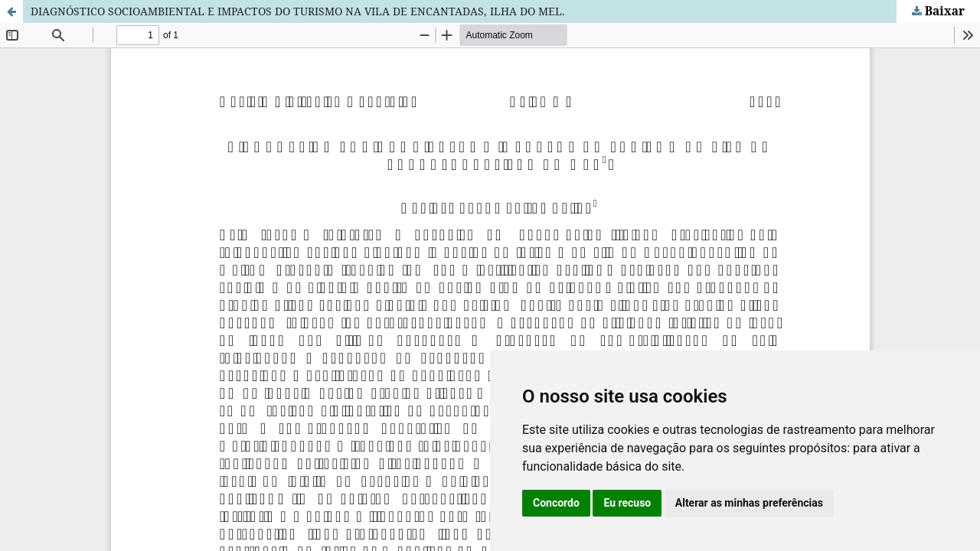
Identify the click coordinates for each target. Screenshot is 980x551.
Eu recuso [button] (627, 503)
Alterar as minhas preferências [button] (749, 503)
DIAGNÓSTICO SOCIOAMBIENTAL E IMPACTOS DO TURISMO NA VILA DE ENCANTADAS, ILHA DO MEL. (298, 11)
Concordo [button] (556, 503)
